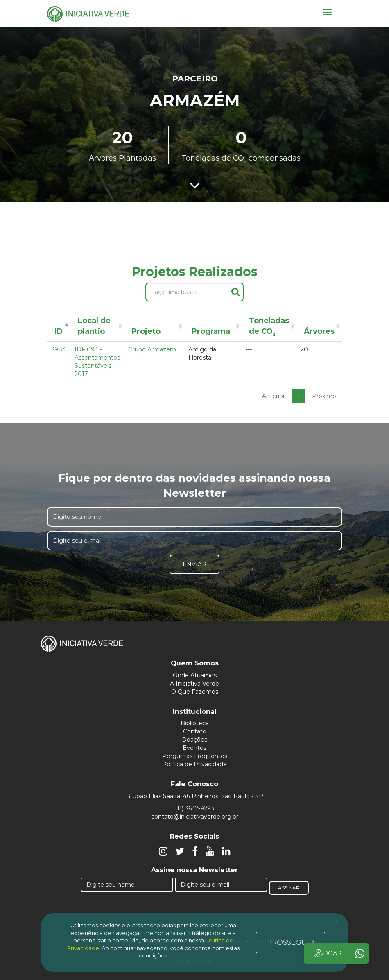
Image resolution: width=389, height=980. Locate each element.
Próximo (324, 396)
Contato (195, 731)
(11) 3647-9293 (194, 808)
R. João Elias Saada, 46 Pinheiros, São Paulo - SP (195, 796)
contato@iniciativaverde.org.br (195, 817)
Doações (194, 740)
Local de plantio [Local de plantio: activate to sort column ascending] (94, 326)
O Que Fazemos (195, 692)
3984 (59, 349)
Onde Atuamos (195, 675)
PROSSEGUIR (291, 942)
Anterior (274, 396)
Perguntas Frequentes (195, 756)
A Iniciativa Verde (194, 684)
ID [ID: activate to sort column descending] (59, 331)
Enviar (194, 564)
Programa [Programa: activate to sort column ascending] (211, 331)
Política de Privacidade (194, 764)
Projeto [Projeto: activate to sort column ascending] (146, 331)
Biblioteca (195, 723)
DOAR (327, 953)
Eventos (194, 748)
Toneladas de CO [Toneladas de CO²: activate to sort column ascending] (269, 327)
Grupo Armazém (152, 349)
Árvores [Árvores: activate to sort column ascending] (319, 331)
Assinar (289, 888)
